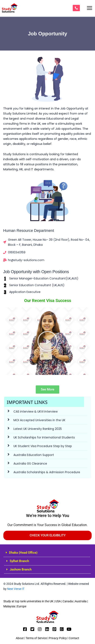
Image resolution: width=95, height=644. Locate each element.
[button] (47, 553)
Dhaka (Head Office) (23, 553)
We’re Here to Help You (48, 516)
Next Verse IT (15, 589)
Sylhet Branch (19, 561)
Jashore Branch (21, 569)
